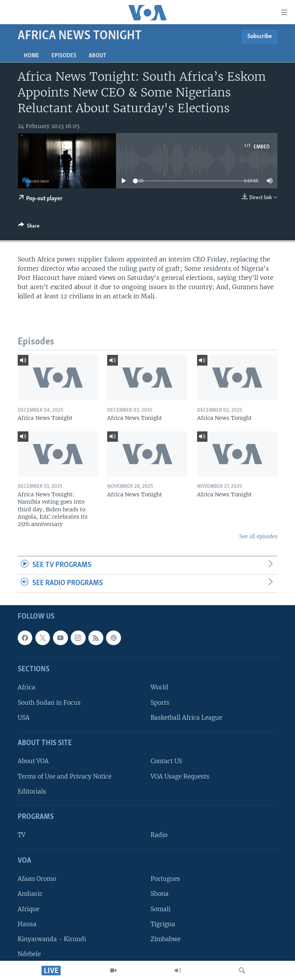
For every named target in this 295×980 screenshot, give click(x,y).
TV (22, 835)
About (97, 56)
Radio (159, 835)
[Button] (29, 227)
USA (24, 717)
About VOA (33, 761)
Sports (160, 702)
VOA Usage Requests (180, 776)
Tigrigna (163, 924)
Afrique (28, 909)
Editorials (32, 791)
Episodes (64, 56)
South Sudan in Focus (49, 702)
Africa (27, 687)
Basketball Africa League (186, 717)
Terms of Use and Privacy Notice (65, 776)
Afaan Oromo (37, 879)
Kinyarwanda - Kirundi (52, 939)
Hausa (27, 924)
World (159, 687)
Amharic (30, 894)
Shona (160, 894)
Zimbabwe (166, 939)
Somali (161, 909)
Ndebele (29, 954)
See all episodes (258, 537)
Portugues (165, 879)
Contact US (166, 761)
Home (31, 56)
